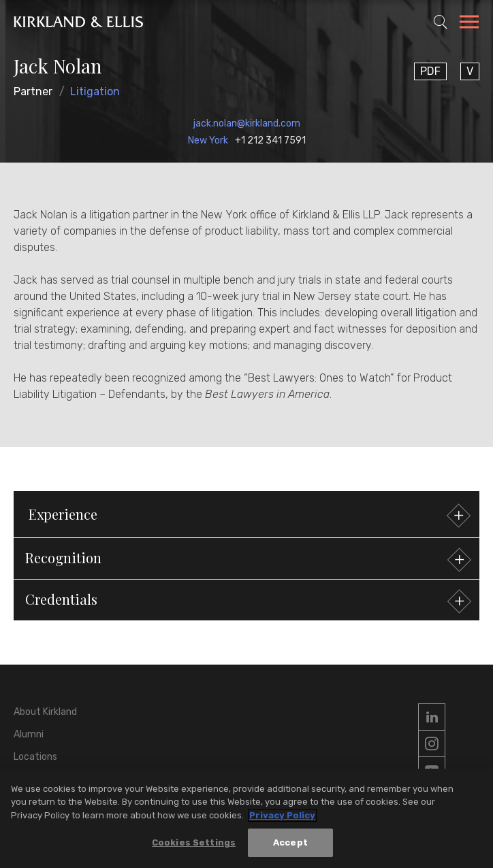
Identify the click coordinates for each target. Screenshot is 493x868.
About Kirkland (45, 712)
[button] (246, 558)
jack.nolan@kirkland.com (247, 123)
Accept (290, 842)
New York (208, 140)
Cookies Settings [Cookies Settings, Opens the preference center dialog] (194, 842)
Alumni (29, 734)
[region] (246, 818)
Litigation (95, 91)
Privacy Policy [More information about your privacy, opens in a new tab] (282, 815)
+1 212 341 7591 (270, 140)
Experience (248, 516)
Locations (35, 757)
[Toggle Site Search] (441, 22)
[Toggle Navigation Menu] (469, 24)
